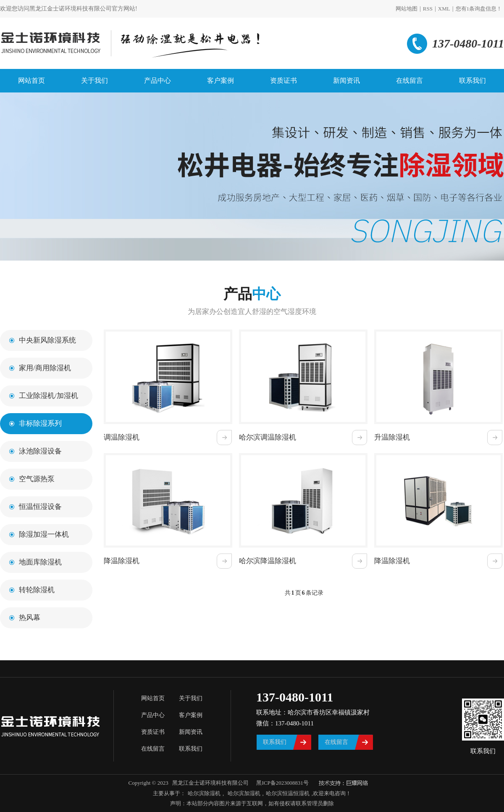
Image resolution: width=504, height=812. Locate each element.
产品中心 (157, 80)
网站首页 (31, 80)
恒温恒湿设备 (40, 507)
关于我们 (94, 80)
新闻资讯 (346, 80)
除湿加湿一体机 (44, 534)
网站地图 (407, 9)
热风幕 (30, 618)
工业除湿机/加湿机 (49, 396)
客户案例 (220, 80)
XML (444, 9)
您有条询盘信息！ (479, 9)
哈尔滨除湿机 (204, 793)
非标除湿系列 (40, 423)
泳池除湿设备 (40, 451)
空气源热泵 (37, 479)
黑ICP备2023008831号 (282, 783)
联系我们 (472, 80)
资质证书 (283, 80)
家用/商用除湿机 (45, 368)
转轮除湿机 (37, 590)
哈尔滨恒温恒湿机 (288, 793)
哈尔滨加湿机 (243, 793)
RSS (428, 9)
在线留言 (409, 80)
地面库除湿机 (40, 562)
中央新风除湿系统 (47, 340)
